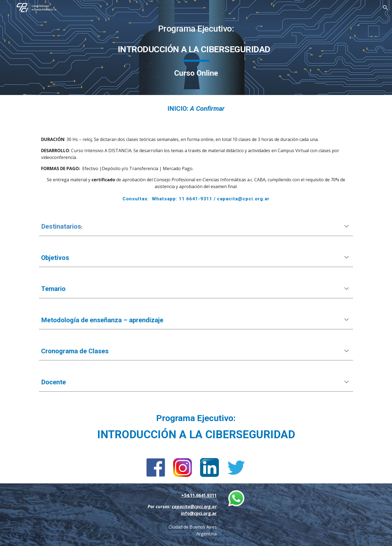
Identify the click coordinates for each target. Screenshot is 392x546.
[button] (385, 8)
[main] (196, 47)
